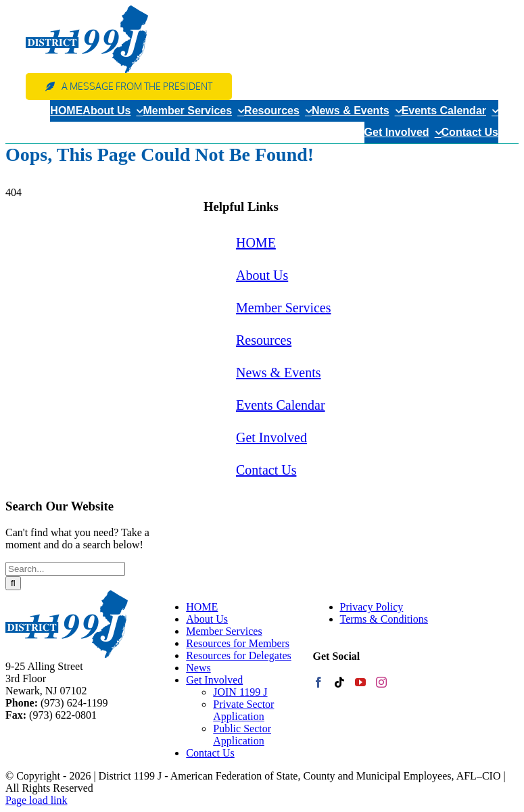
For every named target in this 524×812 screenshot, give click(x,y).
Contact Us (266, 470)
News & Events (279, 373)
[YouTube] (360, 682)
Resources (264, 340)
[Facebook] (318, 682)
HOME (256, 243)
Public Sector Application (242, 735)
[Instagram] (381, 682)
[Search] (13, 583)
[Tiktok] (339, 682)
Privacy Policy (372, 607)
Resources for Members (238, 643)
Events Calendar (281, 405)
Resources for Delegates (239, 655)
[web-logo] (87, 10)
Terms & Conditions (384, 619)
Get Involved (271, 437)
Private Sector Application (243, 710)
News (198, 668)
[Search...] (65, 569)
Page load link (37, 800)
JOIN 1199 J (240, 692)
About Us (262, 275)
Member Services (284, 308)
